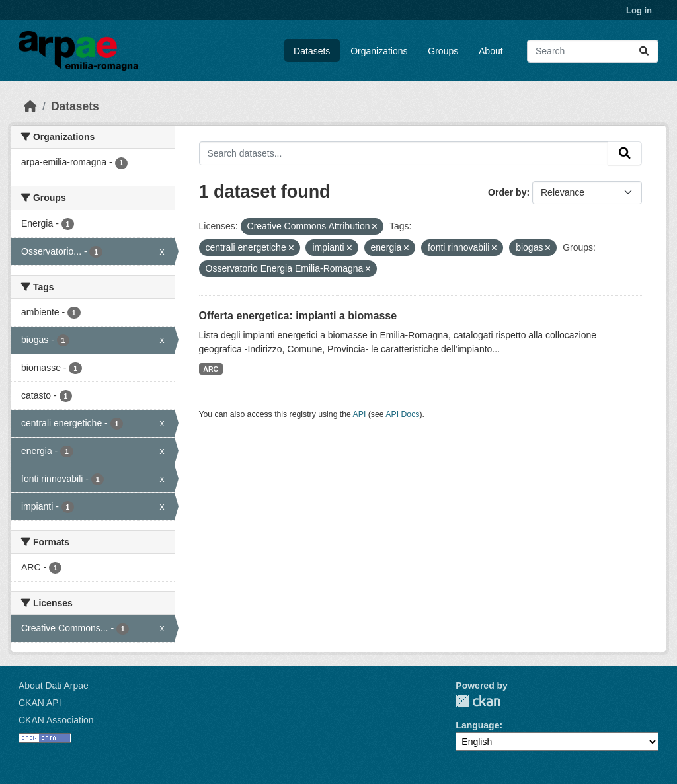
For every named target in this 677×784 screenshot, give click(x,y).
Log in (639, 10)
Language (477, 725)
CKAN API (40, 703)
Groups (443, 51)
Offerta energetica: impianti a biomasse (298, 316)
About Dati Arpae (54, 686)
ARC (211, 369)
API (360, 414)
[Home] (30, 106)
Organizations (379, 51)
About (491, 51)
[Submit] (644, 51)
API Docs (402, 414)
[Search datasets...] (593, 51)
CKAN (478, 701)
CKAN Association (56, 720)
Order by (507, 192)
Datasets (312, 51)
